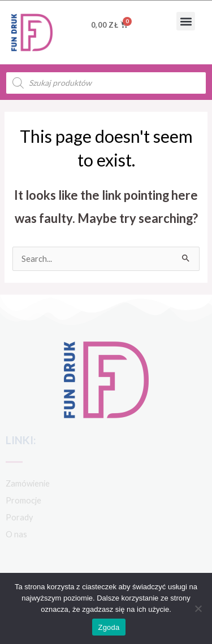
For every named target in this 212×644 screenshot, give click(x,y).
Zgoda (109, 627)
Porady (19, 517)
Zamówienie (28, 483)
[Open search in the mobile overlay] (106, 83)
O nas (16, 534)
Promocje (23, 500)
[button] (186, 21)
